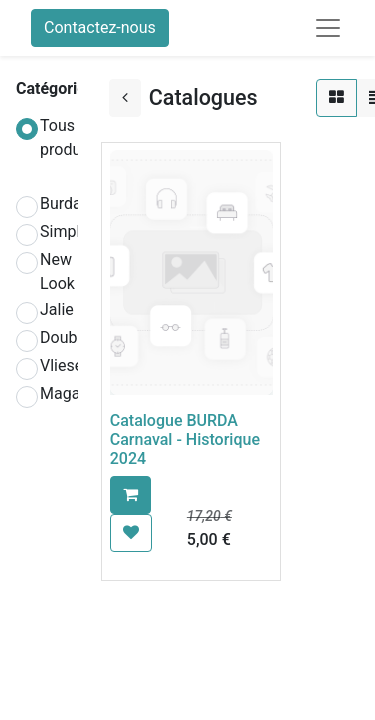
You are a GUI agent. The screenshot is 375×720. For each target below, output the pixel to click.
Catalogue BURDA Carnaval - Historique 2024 (185, 439)
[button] (130, 495)
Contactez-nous (100, 27)
